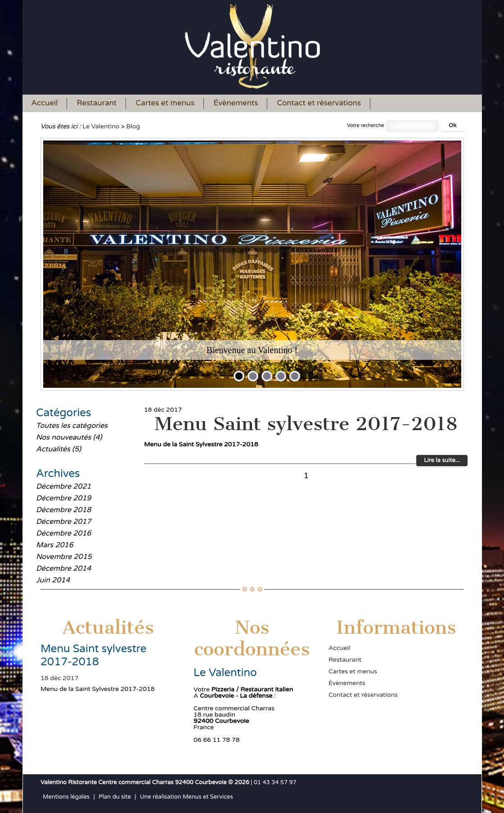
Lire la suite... (442, 460)
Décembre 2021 (63, 486)
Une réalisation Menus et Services (187, 797)
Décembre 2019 (63, 498)
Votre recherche (366, 125)
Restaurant (97, 103)
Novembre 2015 (64, 557)
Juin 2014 (53, 580)
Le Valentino (101, 126)
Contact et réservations (319, 103)
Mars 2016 (55, 545)
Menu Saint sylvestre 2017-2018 (306, 424)
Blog (133, 126)
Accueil (45, 103)
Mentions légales (66, 797)
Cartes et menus (165, 103)
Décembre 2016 (63, 533)
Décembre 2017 (63, 522)
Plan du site (115, 797)
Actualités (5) (58, 449)
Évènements (236, 103)
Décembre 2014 (63, 568)
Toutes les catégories (72, 426)
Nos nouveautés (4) (69, 437)
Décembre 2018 (63, 510)
